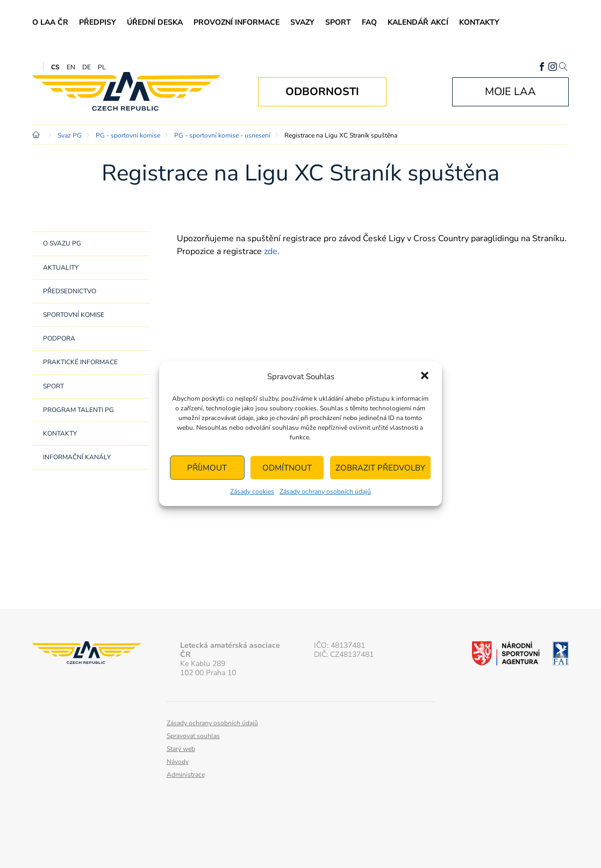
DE (87, 67)
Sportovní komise (74, 315)
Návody (178, 762)
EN (71, 67)
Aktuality (61, 267)
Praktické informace (80, 362)
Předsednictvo (70, 291)
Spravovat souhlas (193, 736)
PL (102, 67)
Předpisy (98, 22)
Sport (338, 22)
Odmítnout (287, 468)
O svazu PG (62, 243)
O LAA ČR (50, 22)
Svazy (302, 22)
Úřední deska (155, 22)
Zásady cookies (252, 491)
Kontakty (479, 22)
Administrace (186, 775)
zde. (272, 251)
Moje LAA (510, 92)
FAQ (369, 22)
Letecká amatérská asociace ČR (126, 92)
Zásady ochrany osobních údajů (325, 491)
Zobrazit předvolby (380, 468)
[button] (425, 377)
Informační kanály (77, 457)
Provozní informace (237, 22)
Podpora (59, 338)
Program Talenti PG (78, 410)
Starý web (181, 749)
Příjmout (207, 468)
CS (55, 67)
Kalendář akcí (418, 22)
